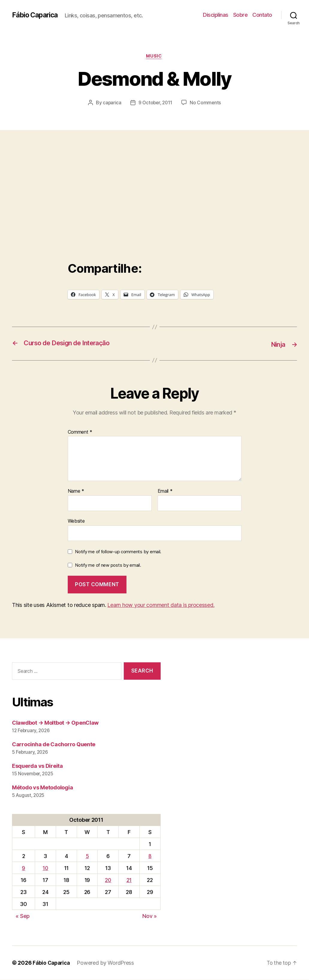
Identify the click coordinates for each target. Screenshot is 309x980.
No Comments (206, 103)
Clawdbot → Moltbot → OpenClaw (55, 723)
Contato (262, 15)
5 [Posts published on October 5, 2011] (87, 856)
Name (76, 491)
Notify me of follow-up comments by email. (118, 552)
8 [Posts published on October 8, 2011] (150, 856)
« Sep (23, 916)
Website (76, 521)
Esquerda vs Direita (37, 766)
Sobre (241, 15)
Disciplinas (216, 15)
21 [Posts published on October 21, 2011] (129, 880)
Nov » (150, 916)
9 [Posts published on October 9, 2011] (24, 868)
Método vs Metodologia (42, 788)
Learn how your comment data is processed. (161, 605)
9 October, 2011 (155, 103)
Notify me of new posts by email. (108, 565)
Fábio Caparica (36, 15)
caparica (111, 103)
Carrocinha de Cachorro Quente (54, 745)
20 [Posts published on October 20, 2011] (108, 880)
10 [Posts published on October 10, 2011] (45, 868)
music (155, 57)
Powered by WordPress (108, 963)
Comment (80, 432)
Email (165, 491)
